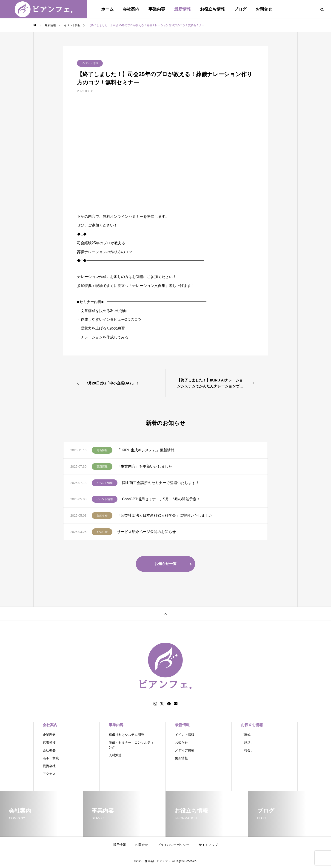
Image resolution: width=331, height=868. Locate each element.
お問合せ (264, 9)
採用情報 (120, 845)
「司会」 (247, 750)
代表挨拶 (49, 742)
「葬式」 (247, 735)
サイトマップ (208, 845)
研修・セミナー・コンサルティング (131, 745)
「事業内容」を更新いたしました (145, 466)
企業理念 (49, 735)
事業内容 (157, 9)
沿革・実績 (51, 758)
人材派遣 (115, 755)
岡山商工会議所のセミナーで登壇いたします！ (161, 483)
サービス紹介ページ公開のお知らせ (146, 532)
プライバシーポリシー (173, 845)
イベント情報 (90, 63)
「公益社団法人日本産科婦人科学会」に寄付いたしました (165, 515)
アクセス (49, 774)
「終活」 (247, 742)
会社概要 (49, 750)
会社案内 (131, 9)
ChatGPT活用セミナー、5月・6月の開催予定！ (161, 499)
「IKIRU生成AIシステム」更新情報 (146, 450)
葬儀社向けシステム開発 (126, 735)
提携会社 (49, 766)
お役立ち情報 (212, 9)
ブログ (240, 9)
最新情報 (183, 9)
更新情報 (102, 450)
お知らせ (102, 516)
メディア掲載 (185, 750)
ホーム (107, 9)
